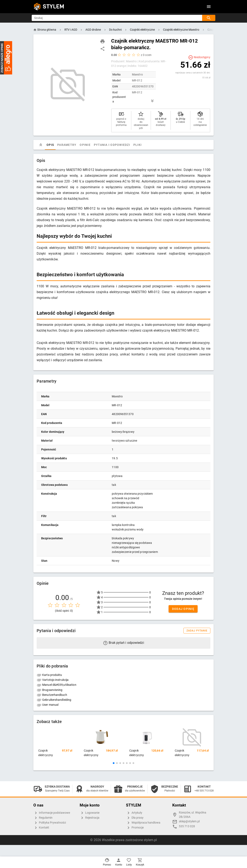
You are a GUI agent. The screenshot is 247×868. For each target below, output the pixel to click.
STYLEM (54, 6)
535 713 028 (187, 826)
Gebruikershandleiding (54, 700)
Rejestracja (90, 818)
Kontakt (41, 828)
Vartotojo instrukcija (53, 680)
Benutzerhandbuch (52, 695)
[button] (114, 763)
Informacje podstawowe (52, 813)
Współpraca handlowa (143, 823)
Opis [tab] (50, 145)
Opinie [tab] (85, 145)
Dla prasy (135, 818)
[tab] (41, 145)
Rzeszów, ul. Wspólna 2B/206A (193, 815)
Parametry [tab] (67, 145)
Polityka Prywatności (50, 823)
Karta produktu (49, 675)
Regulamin (43, 818)
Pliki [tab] (137, 145)
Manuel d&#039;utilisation (57, 685)
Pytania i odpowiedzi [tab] (112, 145)
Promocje (135, 828)
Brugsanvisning (50, 690)
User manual (48, 705)
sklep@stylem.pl (189, 821)
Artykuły (134, 813)
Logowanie (90, 813)
